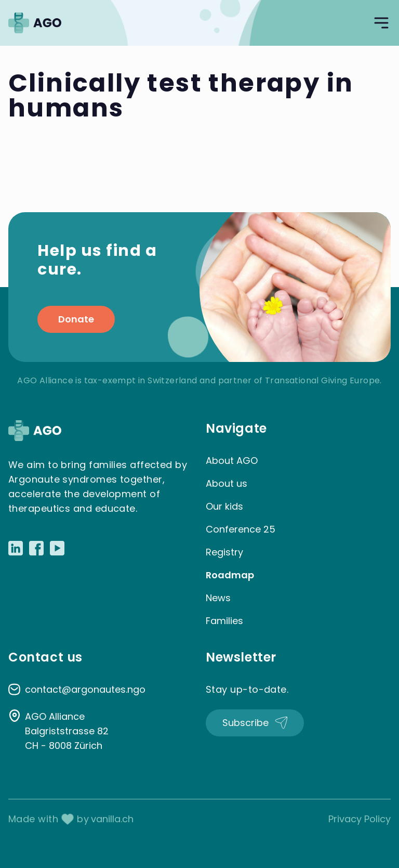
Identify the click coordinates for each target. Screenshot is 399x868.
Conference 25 (241, 529)
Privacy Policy (360, 819)
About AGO (232, 461)
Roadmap (230, 575)
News (218, 598)
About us (227, 483)
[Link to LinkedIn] (16, 548)
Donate (76, 319)
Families (224, 621)
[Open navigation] (381, 23)
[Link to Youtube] (57, 548)
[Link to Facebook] (36, 548)
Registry (224, 552)
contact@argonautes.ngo (85, 689)
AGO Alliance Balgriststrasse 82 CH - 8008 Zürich (67, 731)
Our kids (224, 506)
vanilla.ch (112, 819)
